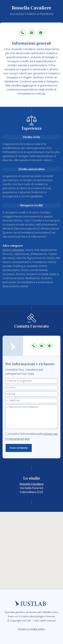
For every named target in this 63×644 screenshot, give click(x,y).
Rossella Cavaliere (32, 484)
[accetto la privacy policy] (7, 433)
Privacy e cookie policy (32, 629)
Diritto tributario (13, 250)
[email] (32, 394)
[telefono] (32, 401)
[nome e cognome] (32, 381)
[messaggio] (32, 417)
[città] (32, 388)
